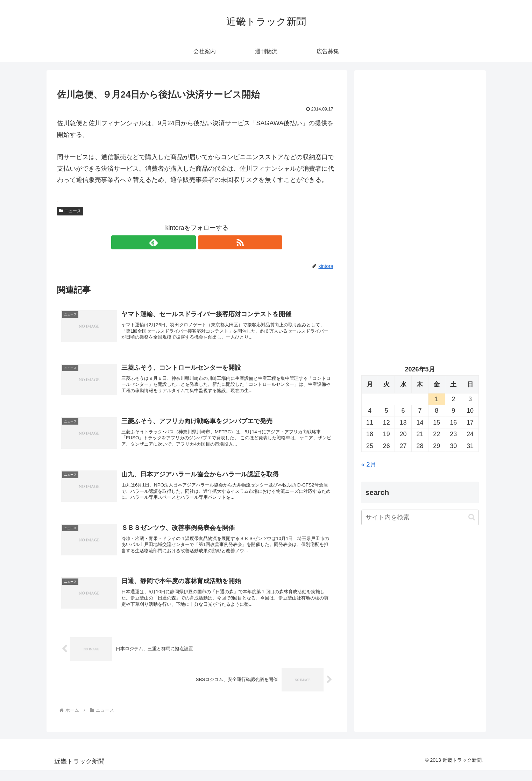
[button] (472, 517)
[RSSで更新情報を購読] (205, 242)
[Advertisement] (420, 149)
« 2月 (369, 464)
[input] (420, 517)
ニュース (70, 211)
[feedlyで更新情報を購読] (189, 242)
